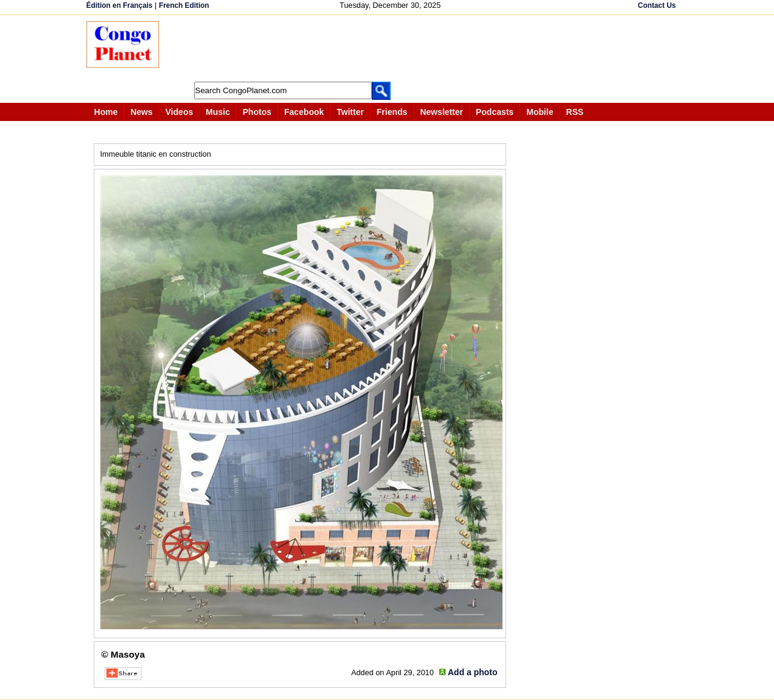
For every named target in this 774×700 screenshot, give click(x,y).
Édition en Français (120, 5)
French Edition (184, 5)
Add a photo (472, 672)
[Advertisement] (391, 48)
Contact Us (657, 5)
